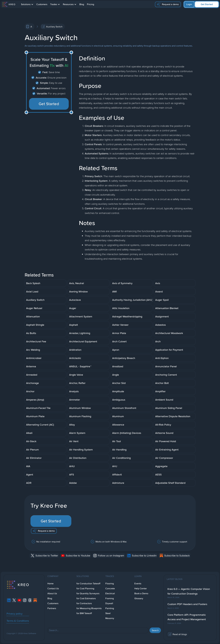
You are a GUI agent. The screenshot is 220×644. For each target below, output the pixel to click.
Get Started (207, 4)
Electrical (110, 593)
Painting (110, 608)
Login (189, 4)
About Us (52, 593)
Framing (110, 598)
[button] (27, 4)
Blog (82, 4)
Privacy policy (15, 614)
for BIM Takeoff (84, 613)
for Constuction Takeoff (88, 584)
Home (50, 584)
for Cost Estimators (86, 598)
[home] (9, 4)
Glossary (139, 598)
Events (138, 584)
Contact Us (53, 588)
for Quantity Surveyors (88, 593)
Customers (42, 4)
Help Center (141, 588)
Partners (52, 608)
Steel (108, 613)
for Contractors (84, 603)
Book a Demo (141, 593)
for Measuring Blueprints (89, 608)
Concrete (110, 588)
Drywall (109, 603)
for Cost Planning (85, 588)
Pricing (91, 4)
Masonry (110, 618)
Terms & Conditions (18, 621)
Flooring (110, 584)
